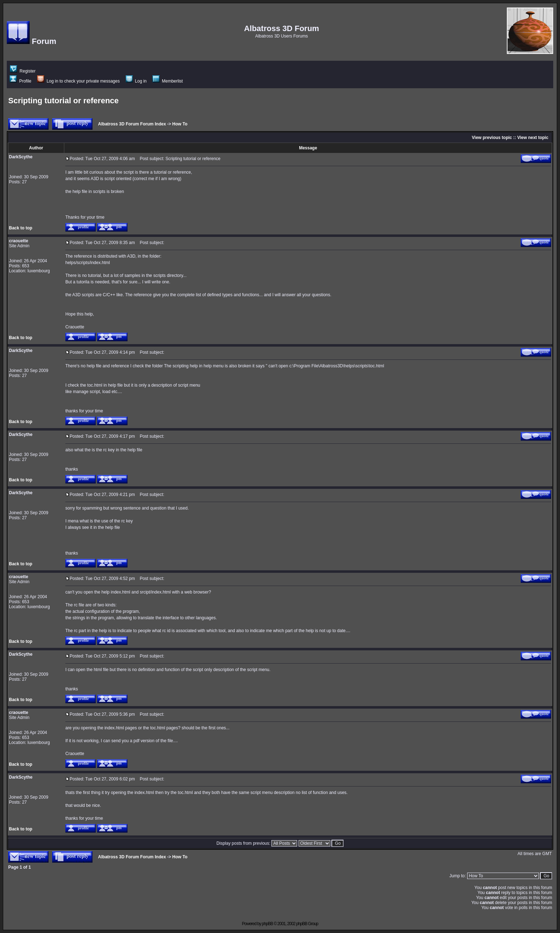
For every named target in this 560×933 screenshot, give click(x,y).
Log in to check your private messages (78, 81)
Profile (20, 81)
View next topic (533, 138)
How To (180, 124)
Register (23, 71)
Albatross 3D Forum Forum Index (132, 124)
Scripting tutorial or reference (63, 101)
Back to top (21, 228)
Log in (136, 81)
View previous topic (492, 138)
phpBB (267, 924)
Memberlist (168, 81)
